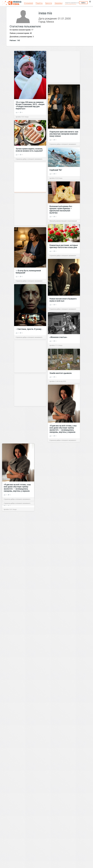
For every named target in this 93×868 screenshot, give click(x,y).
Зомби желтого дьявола (61, 373)
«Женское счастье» (58, 337)
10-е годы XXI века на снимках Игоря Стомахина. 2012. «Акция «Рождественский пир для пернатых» (30, 105)
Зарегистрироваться (72, 3)
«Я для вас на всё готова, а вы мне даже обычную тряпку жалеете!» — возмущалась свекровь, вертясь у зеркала (63, 429)
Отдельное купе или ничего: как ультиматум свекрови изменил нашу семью (64, 134)
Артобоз (18, 117)
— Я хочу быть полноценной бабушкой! (28, 272)
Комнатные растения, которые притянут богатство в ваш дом (64, 246)
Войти (83, 3)
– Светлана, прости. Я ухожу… (30, 329)
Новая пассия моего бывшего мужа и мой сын (63, 300)
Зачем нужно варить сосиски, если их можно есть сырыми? (29, 150)
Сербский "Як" (56, 170)
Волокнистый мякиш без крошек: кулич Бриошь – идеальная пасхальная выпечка (61, 209)
